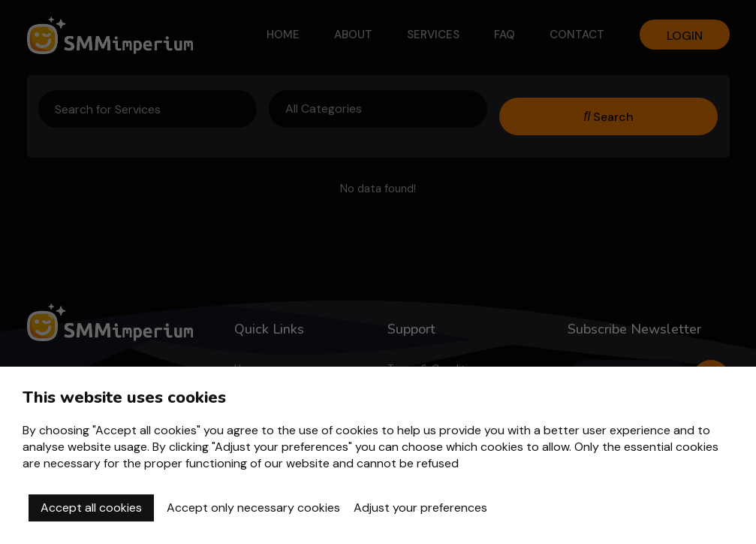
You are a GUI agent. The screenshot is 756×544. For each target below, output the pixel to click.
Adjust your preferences (420, 508)
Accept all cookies (91, 508)
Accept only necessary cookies (253, 508)
